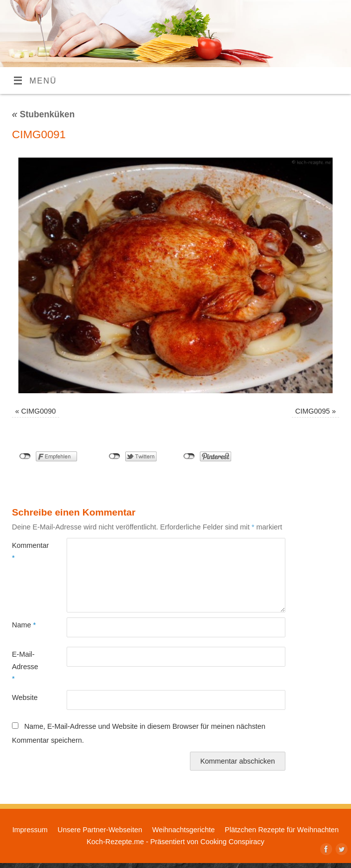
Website (25, 697)
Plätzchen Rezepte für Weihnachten (282, 830)
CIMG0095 (313, 411)
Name (24, 625)
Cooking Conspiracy (232, 842)
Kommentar (26, 551)
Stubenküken (43, 114)
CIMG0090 (39, 411)
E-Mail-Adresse (25, 666)
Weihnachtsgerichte (183, 830)
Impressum (30, 830)
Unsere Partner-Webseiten (100, 830)
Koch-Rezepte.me (115, 842)
